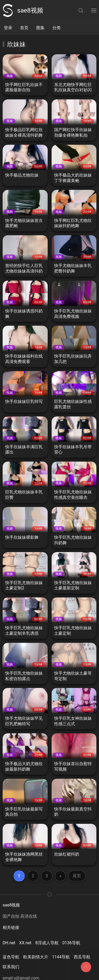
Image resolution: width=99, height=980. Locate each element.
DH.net (9, 943)
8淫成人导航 (47, 943)
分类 (57, 28)
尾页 (77, 876)
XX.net (25, 943)
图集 (40, 28)
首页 (24, 28)
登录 (8, 28)
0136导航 (71, 943)
